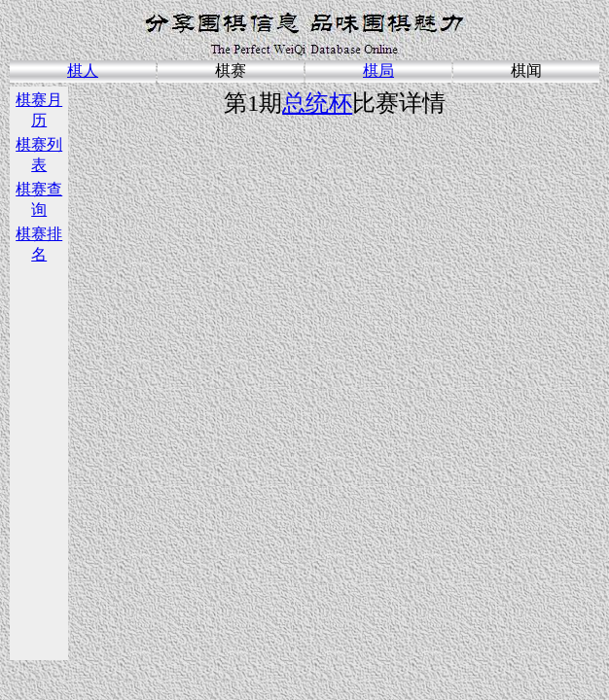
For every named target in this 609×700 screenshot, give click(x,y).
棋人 (83, 70)
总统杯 (317, 103)
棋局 (378, 70)
